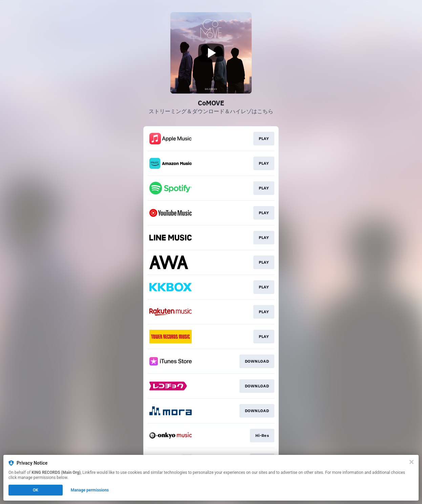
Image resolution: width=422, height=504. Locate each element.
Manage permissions (90, 490)
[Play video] (211, 53)
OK (36, 490)
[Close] (412, 462)
